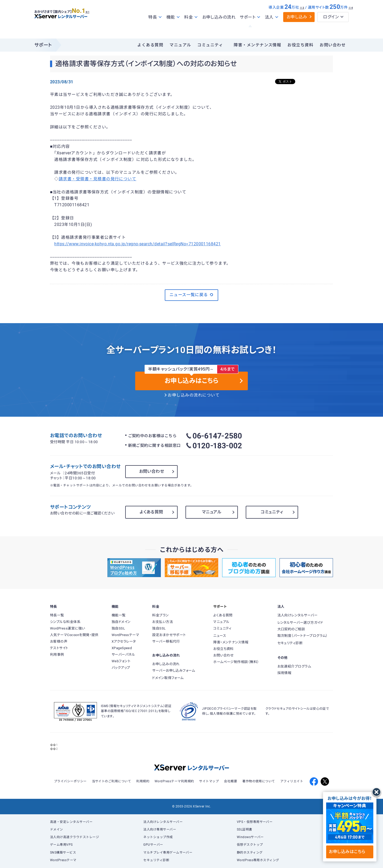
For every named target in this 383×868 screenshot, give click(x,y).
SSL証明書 (245, 829)
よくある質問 (150, 45)
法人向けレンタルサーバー (163, 822)
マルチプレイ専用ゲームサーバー (168, 853)
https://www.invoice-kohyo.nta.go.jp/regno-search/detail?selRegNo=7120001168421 (137, 244)
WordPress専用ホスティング (258, 860)
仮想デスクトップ (250, 845)
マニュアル (180, 45)
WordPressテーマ (63, 860)
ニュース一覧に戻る (192, 295)
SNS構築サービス (63, 853)
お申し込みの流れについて (194, 395)
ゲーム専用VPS (61, 845)
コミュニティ (210, 45)
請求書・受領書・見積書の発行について (97, 179)
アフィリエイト (292, 781)
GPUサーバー (153, 845)
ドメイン (57, 829)
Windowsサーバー (250, 837)
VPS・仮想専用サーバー (255, 822)
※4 (351, 19)
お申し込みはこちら (350, 852)
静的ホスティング (250, 853)
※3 (302, 19)
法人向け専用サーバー (160, 829)
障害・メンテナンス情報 (257, 45)
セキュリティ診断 (156, 860)
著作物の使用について (259, 781)
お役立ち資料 (300, 45)
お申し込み (297, 28)
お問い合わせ (333, 45)
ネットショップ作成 (158, 837)
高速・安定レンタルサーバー (71, 822)
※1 (93, 21)
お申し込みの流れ (219, 28)
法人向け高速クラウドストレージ (75, 837)
